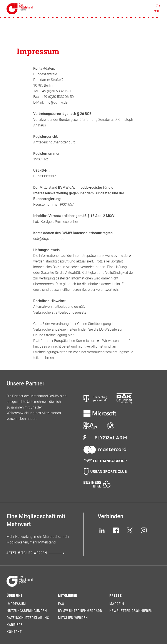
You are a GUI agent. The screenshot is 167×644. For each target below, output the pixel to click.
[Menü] (157, 9)
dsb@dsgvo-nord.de (49, 239)
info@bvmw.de (56, 102)
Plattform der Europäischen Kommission (67, 341)
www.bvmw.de (119, 256)
